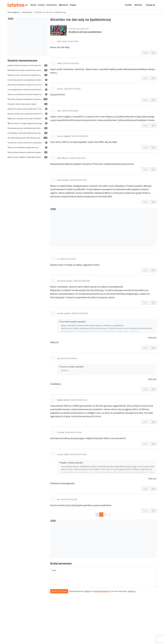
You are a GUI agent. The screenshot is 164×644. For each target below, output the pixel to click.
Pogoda (73, 5)
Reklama (138, 5)
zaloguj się (131, 591)
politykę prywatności (103, 591)
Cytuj (145, 53)
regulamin (88, 591)
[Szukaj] (116, 5)
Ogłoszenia (63, 5)
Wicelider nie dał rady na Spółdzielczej (85, 32)
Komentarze (52, 5)
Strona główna (13, 12)
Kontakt (128, 5)
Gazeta (33, 5)
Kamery (41, 5)
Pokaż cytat (152, 337)
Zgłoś (153, 53)
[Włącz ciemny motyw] (121, 5)
